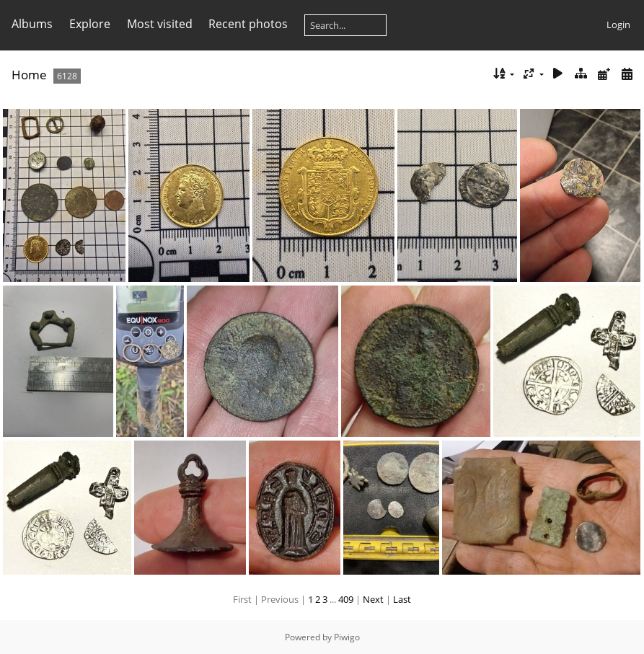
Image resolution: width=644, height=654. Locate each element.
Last (402, 599)
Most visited (160, 24)
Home (29, 75)
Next (373, 599)
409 (346, 599)
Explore (90, 24)
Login (618, 25)
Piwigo (347, 637)
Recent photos (248, 24)
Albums (32, 24)
